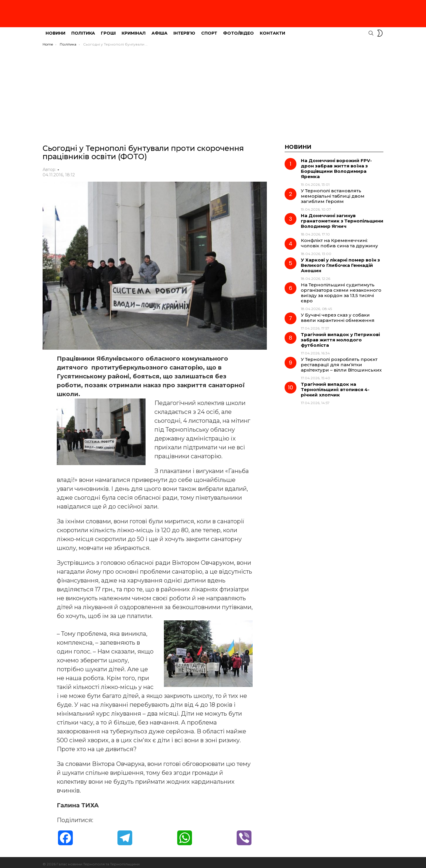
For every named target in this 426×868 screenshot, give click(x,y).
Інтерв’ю (184, 30)
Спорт (209, 30)
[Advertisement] (213, 88)
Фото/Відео (238, 30)
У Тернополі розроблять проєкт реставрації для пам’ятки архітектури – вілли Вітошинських (341, 361)
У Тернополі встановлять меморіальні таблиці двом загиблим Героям (333, 193)
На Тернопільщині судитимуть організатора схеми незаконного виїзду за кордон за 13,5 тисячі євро (341, 289)
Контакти (272, 30)
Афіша (159, 30)
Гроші (108, 30)
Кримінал (134, 30)
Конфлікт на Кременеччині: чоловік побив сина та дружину (339, 240)
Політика (83, 30)
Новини (55, 30)
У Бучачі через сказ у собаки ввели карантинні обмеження (338, 314)
